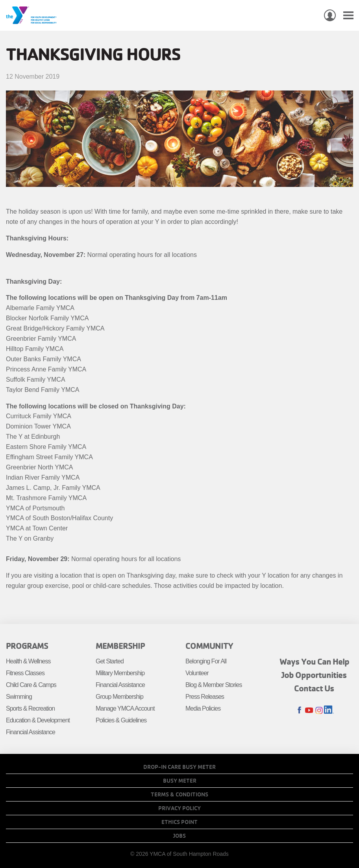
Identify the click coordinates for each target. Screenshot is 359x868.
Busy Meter (180, 781)
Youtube (309, 710)
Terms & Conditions (179, 794)
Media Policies (203, 708)
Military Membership (120, 673)
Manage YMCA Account (125, 708)
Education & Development (38, 720)
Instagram (319, 710)
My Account (330, 15)
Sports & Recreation (30, 708)
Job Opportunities (314, 675)
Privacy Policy (179, 808)
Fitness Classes (25, 673)
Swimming (19, 697)
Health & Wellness (28, 661)
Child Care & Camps (31, 685)
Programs (27, 646)
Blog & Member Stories (214, 685)
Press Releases (205, 697)
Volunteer (197, 673)
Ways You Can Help (314, 661)
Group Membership (119, 697)
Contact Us (314, 688)
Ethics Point (179, 822)
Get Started (110, 661)
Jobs (179, 836)
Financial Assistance (31, 732)
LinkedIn (329, 710)
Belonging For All (206, 661)
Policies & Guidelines (121, 720)
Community (209, 646)
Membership (120, 646)
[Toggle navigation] (348, 16)
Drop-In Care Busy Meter (179, 767)
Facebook (299, 710)
